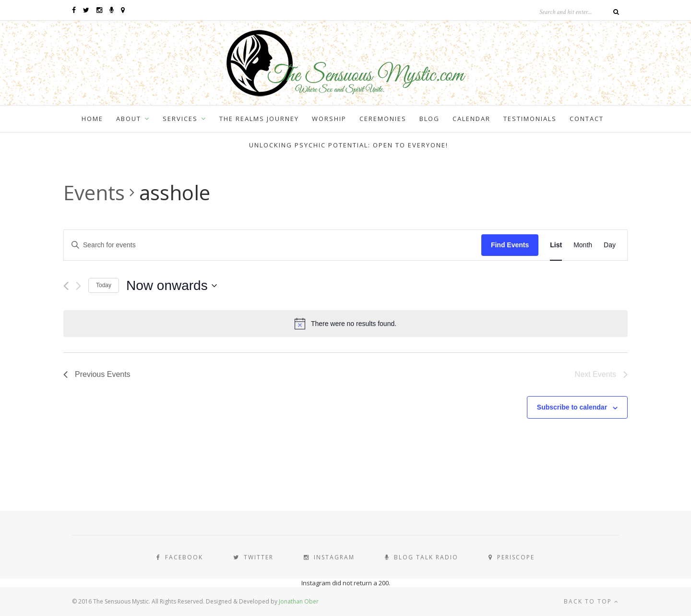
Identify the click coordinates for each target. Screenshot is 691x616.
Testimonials (530, 119)
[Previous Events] (66, 286)
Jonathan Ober (299, 601)
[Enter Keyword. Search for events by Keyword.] (273, 245)
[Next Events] (78, 286)
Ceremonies (383, 119)
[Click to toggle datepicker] (172, 286)
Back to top (591, 601)
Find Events (510, 245)
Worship (329, 119)
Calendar (471, 119)
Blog (429, 119)
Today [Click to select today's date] (104, 285)
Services (180, 119)
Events (94, 192)
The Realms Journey (259, 119)
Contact (587, 119)
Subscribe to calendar (572, 407)
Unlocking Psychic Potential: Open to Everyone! (349, 145)
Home (92, 119)
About (129, 119)
